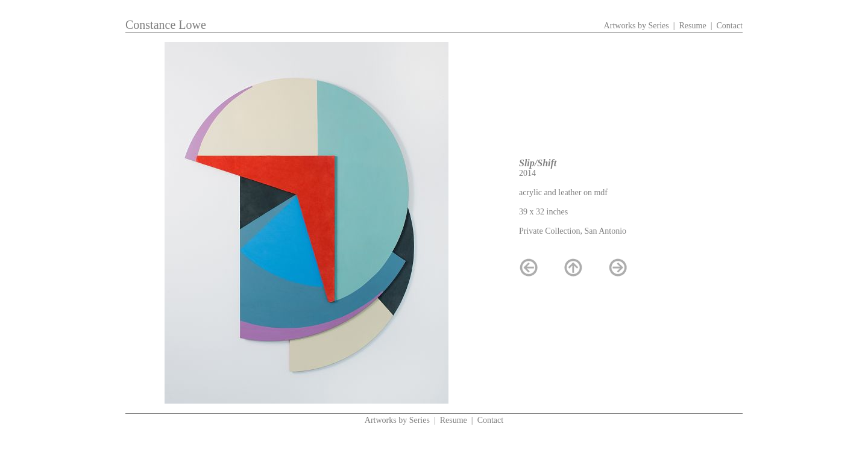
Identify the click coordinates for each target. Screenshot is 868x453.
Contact (729, 26)
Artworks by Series (637, 26)
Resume (693, 26)
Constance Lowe (166, 25)
